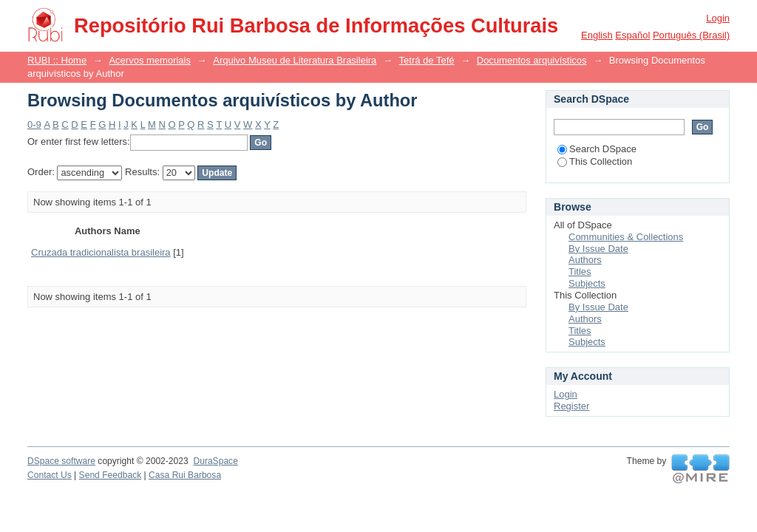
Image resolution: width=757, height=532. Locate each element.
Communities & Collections (626, 237)
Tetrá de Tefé (427, 60)
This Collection (595, 161)
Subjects (587, 283)
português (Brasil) (691, 35)
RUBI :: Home (57, 60)
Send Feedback (111, 475)
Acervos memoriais (150, 60)
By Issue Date (598, 249)
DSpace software (61, 461)
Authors (585, 260)
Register (571, 406)
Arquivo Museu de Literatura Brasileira (295, 60)
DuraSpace (215, 461)
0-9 (34, 125)
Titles (580, 272)
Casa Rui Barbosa (185, 475)
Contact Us (50, 475)
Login (718, 18)
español (632, 35)
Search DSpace (597, 149)
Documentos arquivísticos (532, 60)
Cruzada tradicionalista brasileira (101, 252)
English (597, 35)
